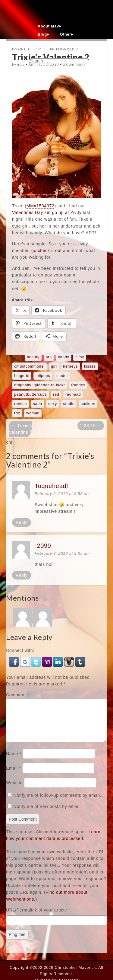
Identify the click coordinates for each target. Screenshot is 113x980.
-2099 (43, 546)
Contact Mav (50, 43)
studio (69, 404)
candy (63, 357)
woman (33, 413)
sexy (53, 404)
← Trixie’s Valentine (20, 429)
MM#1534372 (41, 206)
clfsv (80, 357)
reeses (20, 404)
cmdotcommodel (30, 366)
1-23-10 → (91, 426)
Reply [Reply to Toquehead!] (22, 522)
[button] (15, 661)
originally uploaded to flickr (40, 385)
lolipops (43, 376)
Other (66, 34)
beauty (33, 357)
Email (13, 775)
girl (54, 366)
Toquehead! (52, 486)
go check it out (47, 251)
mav (21, 64)
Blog (42, 34)
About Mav (48, 26)
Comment (17, 695)
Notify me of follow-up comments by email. (58, 803)
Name (14, 761)
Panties (78, 385)
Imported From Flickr (33, 49)
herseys (70, 366)
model (62, 376)
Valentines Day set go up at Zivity (47, 212)
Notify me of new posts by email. (47, 814)
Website (14, 790)
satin (38, 404)
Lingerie (22, 376)
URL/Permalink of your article (36, 917)
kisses (90, 366)
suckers (88, 404)
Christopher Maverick (75, 967)
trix (17, 413)
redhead (73, 394)
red (56, 394)
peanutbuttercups (31, 394)
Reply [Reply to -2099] (22, 575)
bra (49, 357)
